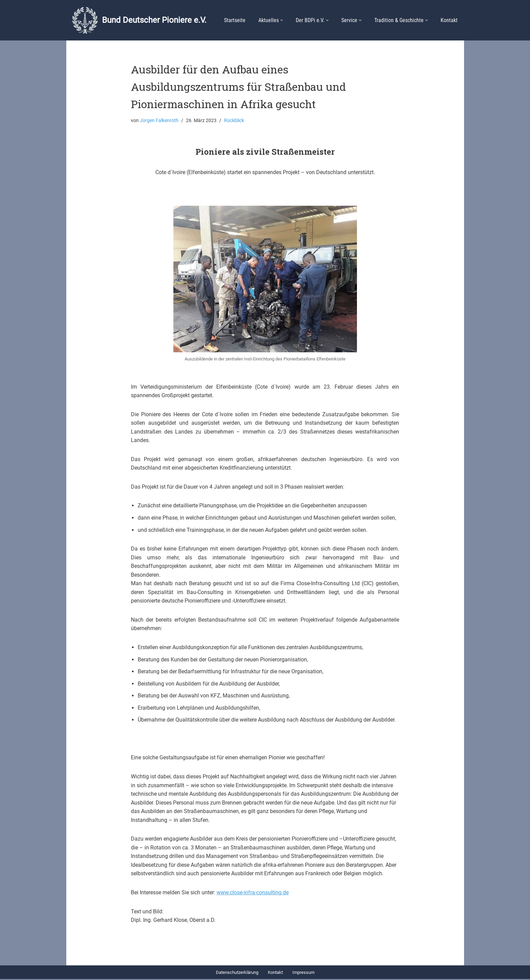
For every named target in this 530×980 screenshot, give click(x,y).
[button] (282, 20)
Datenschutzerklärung (237, 973)
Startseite (235, 20)
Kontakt (449, 20)
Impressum (303, 973)
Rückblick (234, 121)
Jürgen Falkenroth (159, 121)
